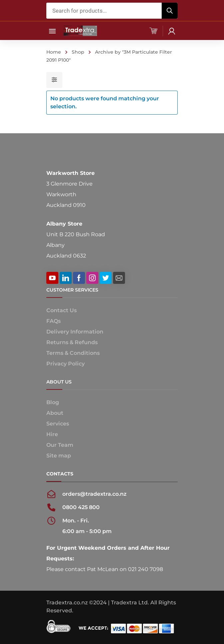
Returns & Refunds (72, 342)
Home (54, 52)
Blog (53, 402)
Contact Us (61, 310)
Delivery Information (75, 332)
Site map (59, 456)
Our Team (60, 445)
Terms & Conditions (73, 353)
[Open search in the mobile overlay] (112, 11)
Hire (52, 434)
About (55, 413)
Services (58, 424)
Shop (78, 52)
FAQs (53, 321)
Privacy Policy (65, 364)
